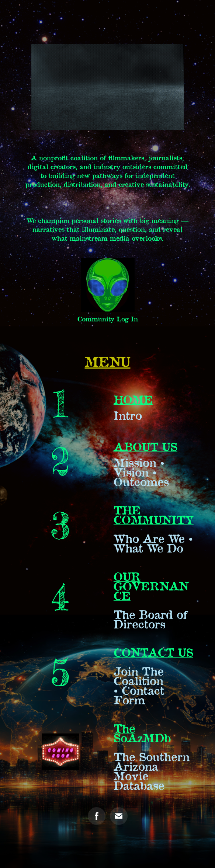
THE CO (127, 515)
